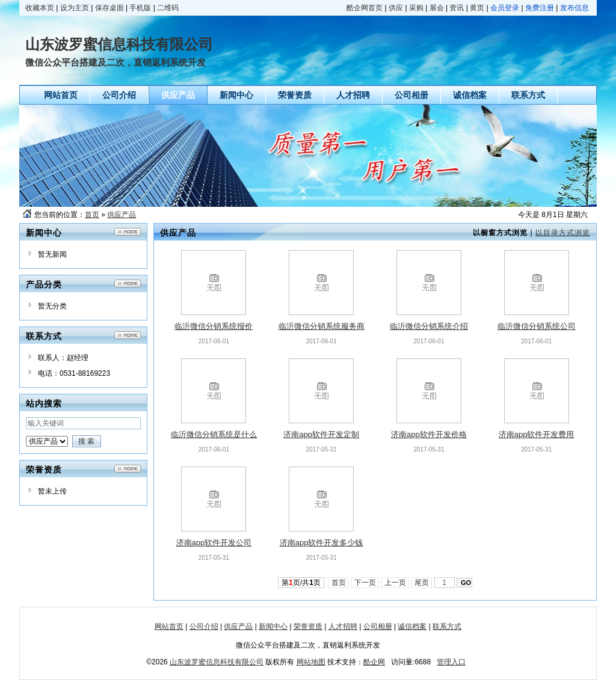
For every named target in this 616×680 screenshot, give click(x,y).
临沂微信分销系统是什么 (214, 434)
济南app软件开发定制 (321, 434)
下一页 (365, 583)
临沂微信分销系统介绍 (429, 326)
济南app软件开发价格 (429, 434)
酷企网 (374, 662)
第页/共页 (301, 583)
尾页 (422, 583)
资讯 (457, 8)
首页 (92, 215)
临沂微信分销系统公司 (537, 326)
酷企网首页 (365, 8)
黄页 (477, 8)
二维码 (168, 8)
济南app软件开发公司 (214, 543)
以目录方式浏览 (563, 233)
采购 (416, 8)
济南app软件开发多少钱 (322, 543)
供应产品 (122, 215)
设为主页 (75, 8)
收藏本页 (40, 8)
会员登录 (505, 8)
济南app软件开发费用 (537, 434)
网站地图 (311, 662)
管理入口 (451, 662)
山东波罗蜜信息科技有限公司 (217, 662)
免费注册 (540, 8)
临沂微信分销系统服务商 (322, 326)
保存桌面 (109, 8)
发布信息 (574, 8)
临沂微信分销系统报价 (214, 326)
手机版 (140, 8)
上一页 (396, 583)
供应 (396, 8)
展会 (437, 8)
